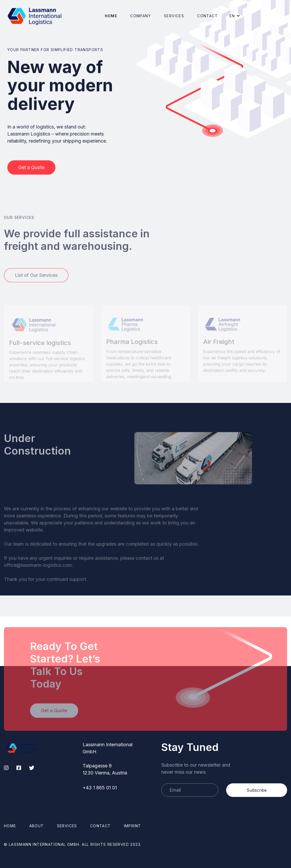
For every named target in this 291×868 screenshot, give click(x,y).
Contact (207, 16)
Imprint (133, 826)
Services (174, 16)
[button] (141, 16)
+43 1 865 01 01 (100, 788)
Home (111, 16)
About (37, 826)
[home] (35, 16)
